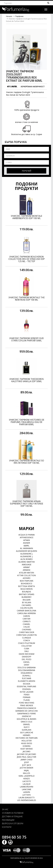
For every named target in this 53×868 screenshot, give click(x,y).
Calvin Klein (27, 608)
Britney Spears (27, 594)
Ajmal (27, 546)
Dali (27, 651)
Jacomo (27, 751)
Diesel (27, 662)
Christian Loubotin (27, 635)
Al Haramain (27, 548)
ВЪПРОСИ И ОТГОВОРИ (13, 824)
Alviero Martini (27, 562)
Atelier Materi (27, 573)
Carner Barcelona (27, 611)
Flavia (27, 700)
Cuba (27, 648)
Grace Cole (27, 722)
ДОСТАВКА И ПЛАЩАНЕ (12, 816)
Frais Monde (27, 705)
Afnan (27, 540)
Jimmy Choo (27, 760)
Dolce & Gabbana (27, 667)
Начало (9, 16)
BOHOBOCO (27, 583)
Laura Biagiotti (27, 797)
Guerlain (27, 730)
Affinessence (27, 537)
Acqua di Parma (27, 535)
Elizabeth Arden (27, 681)
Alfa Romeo (27, 559)
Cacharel (27, 605)
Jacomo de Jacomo (27, 754)
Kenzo (27, 779)
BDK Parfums (27, 581)
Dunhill (27, 676)
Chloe (27, 627)
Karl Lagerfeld (27, 776)
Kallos (27, 773)
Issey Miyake (27, 749)
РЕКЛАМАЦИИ (8, 820)
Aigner (27, 543)
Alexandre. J (27, 556)
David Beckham (27, 654)
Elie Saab (27, 678)
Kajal (27, 770)
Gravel (27, 724)
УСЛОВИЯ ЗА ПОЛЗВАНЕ (13, 813)
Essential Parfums (27, 686)
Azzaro (27, 578)
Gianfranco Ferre (27, 714)
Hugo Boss (27, 743)
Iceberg (27, 746)
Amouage (27, 565)
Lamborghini (27, 787)
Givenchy (27, 716)
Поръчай (27, 171)
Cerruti (27, 621)
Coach (27, 640)
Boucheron (27, 589)
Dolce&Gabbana (27, 670)
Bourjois (27, 592)
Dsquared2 (27, 673)
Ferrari (27, 697)
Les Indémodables (27, 800)
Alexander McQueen (27, 551)
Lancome (27, 789)
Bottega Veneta (27, 586)
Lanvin (27, 792)
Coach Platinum (27, 643)
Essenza (27, 689)
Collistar (27, 646)
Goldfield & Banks (27, 719)
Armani (27, 570)
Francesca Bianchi (27, 708)
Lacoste (27, 781)
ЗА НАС (5, 809)
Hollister (27, 741)
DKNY (27, 665)
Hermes (27, 735)
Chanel (27, 624)
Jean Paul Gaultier (27, 757)
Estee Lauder (27, 692)
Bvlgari (27, 600)
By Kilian (27, 602)
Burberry (27, 597)
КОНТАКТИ (7, 827)
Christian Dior (27, 632)
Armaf (27, 567)
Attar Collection (27, 575)
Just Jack (27, 765)
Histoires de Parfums (27, 738)
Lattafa (27, 795)
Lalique (27, 784)
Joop (27, 762)
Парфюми (19, 16)
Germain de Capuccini (27, 711)
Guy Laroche (27, 732)
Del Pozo (27, 659)
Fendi (27, 695)
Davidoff (27, 657)
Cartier (27, 619)
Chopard (27, 630)
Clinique (27, 638)
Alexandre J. (27, 554)
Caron (27, 616)
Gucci (27, 727)
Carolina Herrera (27, 613)
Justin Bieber (27, 768)
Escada (27, 684)
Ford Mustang (27, 703)
